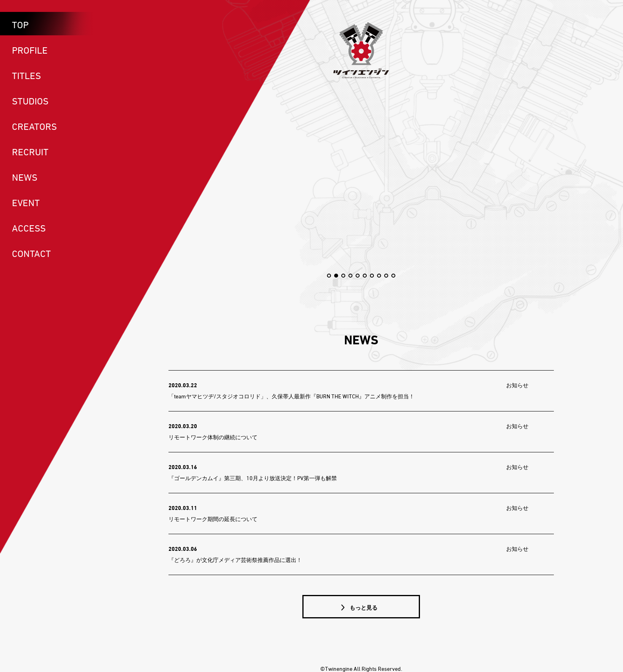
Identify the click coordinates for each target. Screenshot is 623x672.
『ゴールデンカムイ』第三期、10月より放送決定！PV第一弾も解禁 (253, 478)
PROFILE (30, 50)
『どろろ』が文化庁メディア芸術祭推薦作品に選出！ (235, 560)
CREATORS (34, 126)
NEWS (25, 177)
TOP (20, 25)
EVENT (26, 203)
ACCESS (29, 228)
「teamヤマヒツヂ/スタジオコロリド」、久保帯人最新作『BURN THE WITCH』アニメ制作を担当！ (291, 396)
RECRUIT (30, 152)
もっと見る (363, 607)
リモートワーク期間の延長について (213, 519)
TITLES (26, 75)
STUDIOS (30, 101)
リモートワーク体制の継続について (213, 437)
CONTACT (31, 253)
